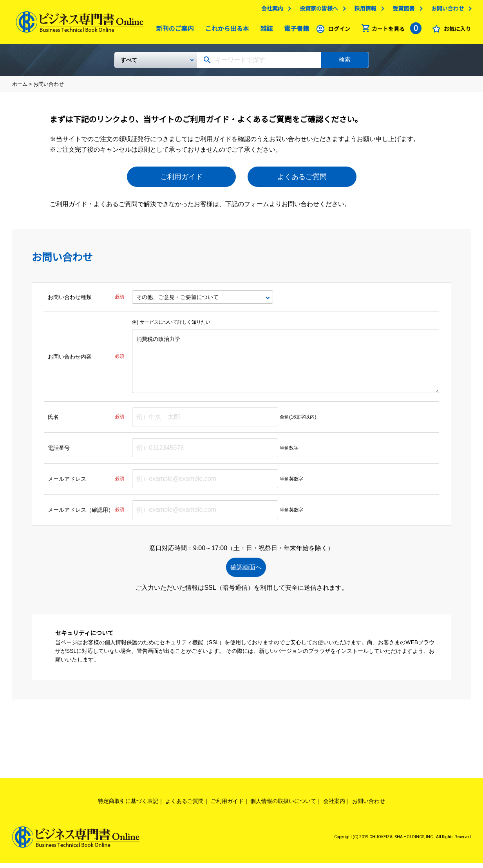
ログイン (339, 31)
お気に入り (457, 31)
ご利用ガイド (181, 180)
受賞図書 (403, 11)
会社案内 (272, 11)
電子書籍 (295, 31)
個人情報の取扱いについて (283, 805)
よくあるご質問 (302, 180)
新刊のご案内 (173, 31)
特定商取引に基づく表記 (128, 805)
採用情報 (365, 11)
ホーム (20, 87)
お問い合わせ (447, 11)
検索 (345, 63)
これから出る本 (225, 31)
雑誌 (264, 31)
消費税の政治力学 (286, 364)
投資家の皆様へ (319, 11)
